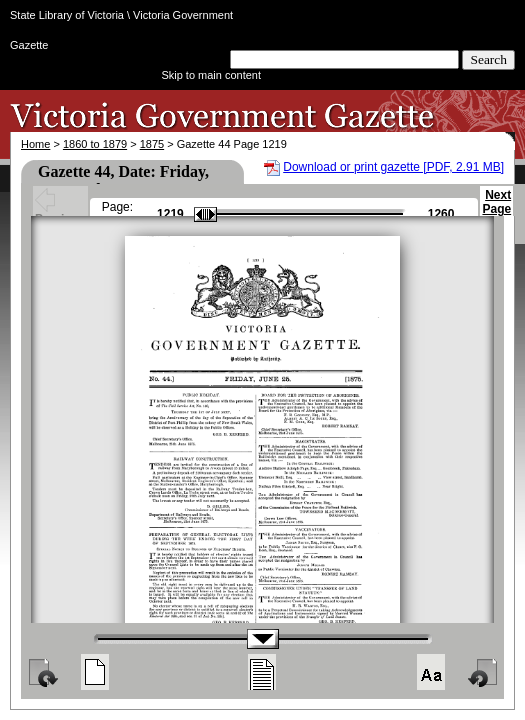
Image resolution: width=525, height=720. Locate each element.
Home (35, 144)
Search (488, 59)
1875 (152, 144)
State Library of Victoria (67, 15)
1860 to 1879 (95, 144)
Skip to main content (211, 75)
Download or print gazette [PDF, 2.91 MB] (393, 167)
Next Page (496, 211)
